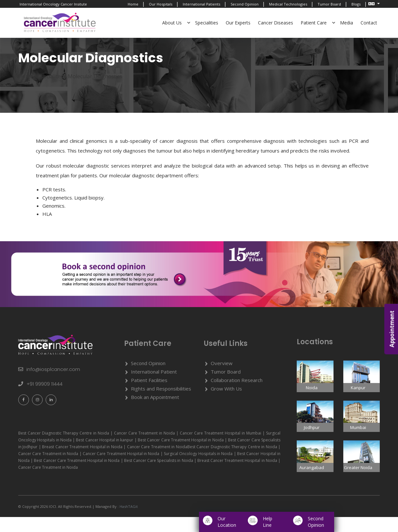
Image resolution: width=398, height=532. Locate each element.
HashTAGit (128, 521)
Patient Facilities (149, 395)
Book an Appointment (155, 412)
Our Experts (238, 23)
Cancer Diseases (276, 23)
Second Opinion (245, 4)
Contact (369, 23)
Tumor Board (329, 4)
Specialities (207, 23)
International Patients (201, 4)
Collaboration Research (237, 395)
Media (347, 23)
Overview (222, 378)
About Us (172, 23)
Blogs (356, 4)
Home (133, 4)
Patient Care (314, 23)
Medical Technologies (288, 4)
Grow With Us (226, 404)
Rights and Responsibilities (161, 404)
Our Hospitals (161, 4)
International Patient (154, 387)
